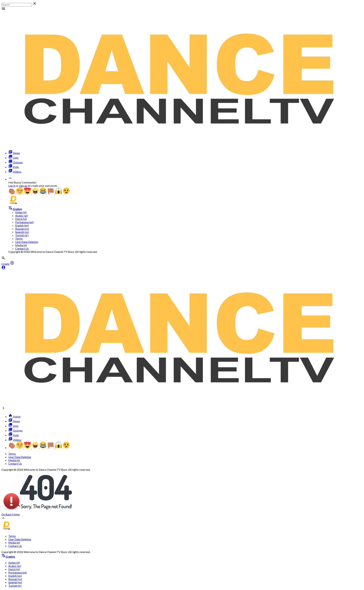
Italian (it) (21, 212)
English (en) (22, 225)
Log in (12, 186)
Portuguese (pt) (24, 222)
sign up (23, 186)
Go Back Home (11, 514)
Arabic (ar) (22, 216)
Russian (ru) (22, 229)
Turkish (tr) (22, 235)
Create (5, 264)
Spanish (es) (22, 232)
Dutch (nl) (21, 219)
